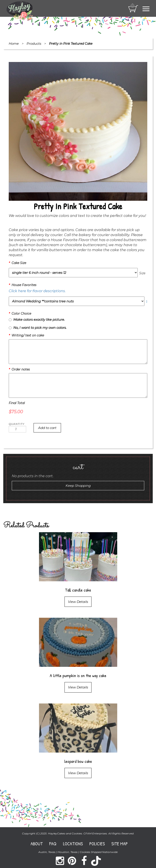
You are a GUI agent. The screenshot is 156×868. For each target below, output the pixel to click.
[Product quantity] (17, 429)
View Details (78, 602)
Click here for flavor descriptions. (37, 291)
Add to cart (47, 428)
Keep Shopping (78, 486)
